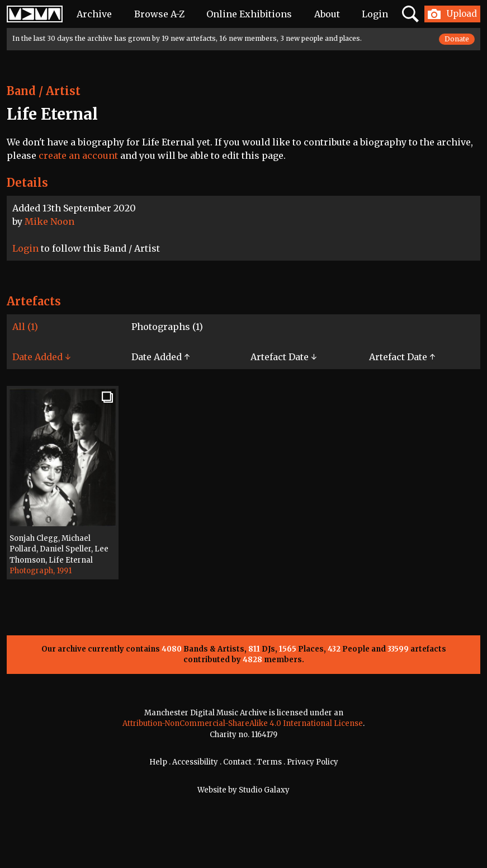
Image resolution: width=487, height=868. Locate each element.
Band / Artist (44, 91)
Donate (457, 39)
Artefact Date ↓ (283, 357)
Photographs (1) (167, 327)
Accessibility (195, 762)
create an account (78, 155)
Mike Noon (49, 221)
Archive (94, 14)
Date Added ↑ (160, 357)
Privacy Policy (313, 762)
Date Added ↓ (41, 357)
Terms (269, 762)
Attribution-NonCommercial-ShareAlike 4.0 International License (243, 723)
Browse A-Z (159, 14)
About (327, 14)
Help (158, 762)
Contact (237, 762)
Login (375, 14)
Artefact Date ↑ (402, 357)
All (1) (25, 327)
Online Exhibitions (249, 14)
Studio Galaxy (264, 790)
